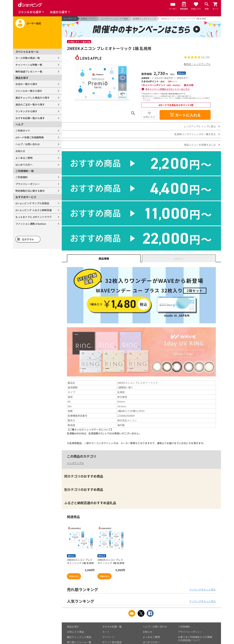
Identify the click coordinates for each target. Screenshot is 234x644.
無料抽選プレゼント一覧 (29, 71)
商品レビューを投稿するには (200, 145)
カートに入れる (185, 115)
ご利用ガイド (23, 131)
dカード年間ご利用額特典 (30, 137)
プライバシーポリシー (28, 184)
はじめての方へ (24, 165)
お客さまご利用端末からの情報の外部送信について (195, 639)
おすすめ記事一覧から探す (30, 118)
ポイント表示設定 (112, 642)
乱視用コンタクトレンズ (145, 19)
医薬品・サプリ (88, 19)
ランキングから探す (26, 111)
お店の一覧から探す (26, 84)
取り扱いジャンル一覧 (79, 642)
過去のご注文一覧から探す (30, 104)
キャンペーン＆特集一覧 (29, 65)
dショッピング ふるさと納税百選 (34, 210)
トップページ (70, 19)
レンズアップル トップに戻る (200, 126)
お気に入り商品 (75, 632)
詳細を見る (74, 576)
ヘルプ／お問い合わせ (28, 144)
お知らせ (20, 151)
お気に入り (149, 117)
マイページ (108, 637)
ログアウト (28, 239)
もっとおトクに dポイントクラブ (34, 217)
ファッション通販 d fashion (31, 224)
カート (106, 632)
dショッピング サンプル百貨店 (32, 203)
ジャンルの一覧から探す (29, 91)
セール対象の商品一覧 (28, 58)
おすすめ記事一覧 (112, 627)
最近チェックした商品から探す (32, 98)
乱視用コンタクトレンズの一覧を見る (195, 134)
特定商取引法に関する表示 (30, 191)
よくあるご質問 (24, 158)
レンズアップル (75, 463)
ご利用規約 (22, 177)
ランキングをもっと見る (202, 589)
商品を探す (73, 627)
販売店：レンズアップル (197, 64)
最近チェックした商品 (79, 637)
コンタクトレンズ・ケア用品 (114, 19)
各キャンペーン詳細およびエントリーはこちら (168, 89)
